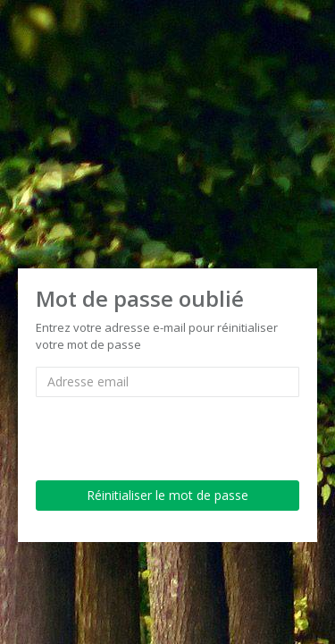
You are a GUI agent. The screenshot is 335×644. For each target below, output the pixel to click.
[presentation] (172, 432)
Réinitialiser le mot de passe (167, 495)
